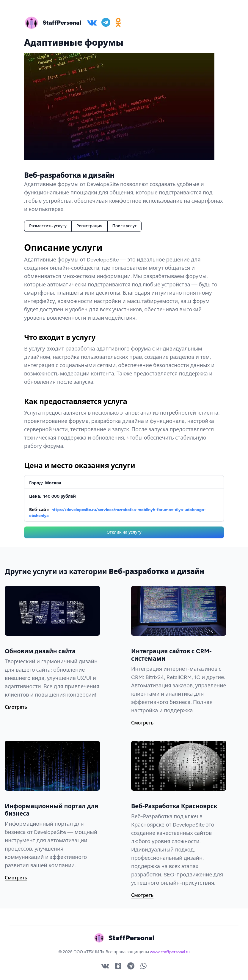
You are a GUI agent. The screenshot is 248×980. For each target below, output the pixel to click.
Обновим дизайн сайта (40, 651)
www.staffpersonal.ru (170, 952)
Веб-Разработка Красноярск (174, 806)
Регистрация (90, 226)
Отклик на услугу (124, 532)
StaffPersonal (62, 23)
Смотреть (16, 707)
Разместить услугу (48, 226)
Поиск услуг (125, 226)
